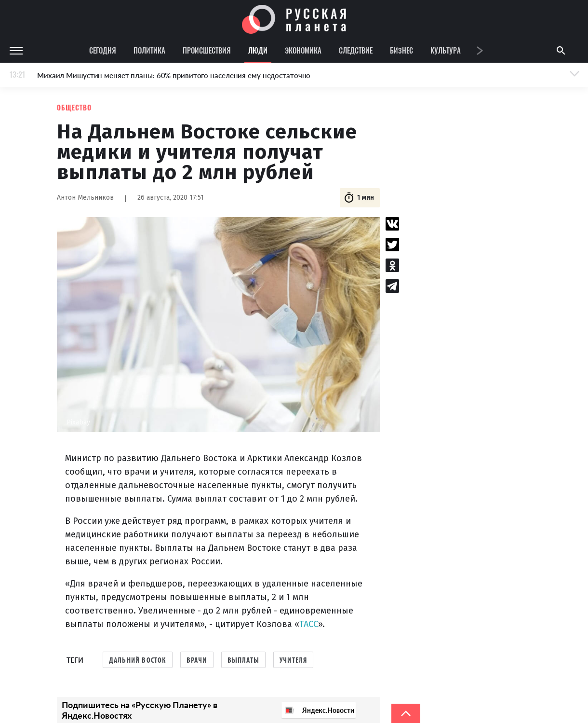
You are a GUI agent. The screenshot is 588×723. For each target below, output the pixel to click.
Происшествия (207, 50)
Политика (149, 50)
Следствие (356, 50)
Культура (446, 50)
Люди (258, 50)
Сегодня (103, 50)
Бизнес (401, 50)
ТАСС (309, 624)
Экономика (303, 50)
